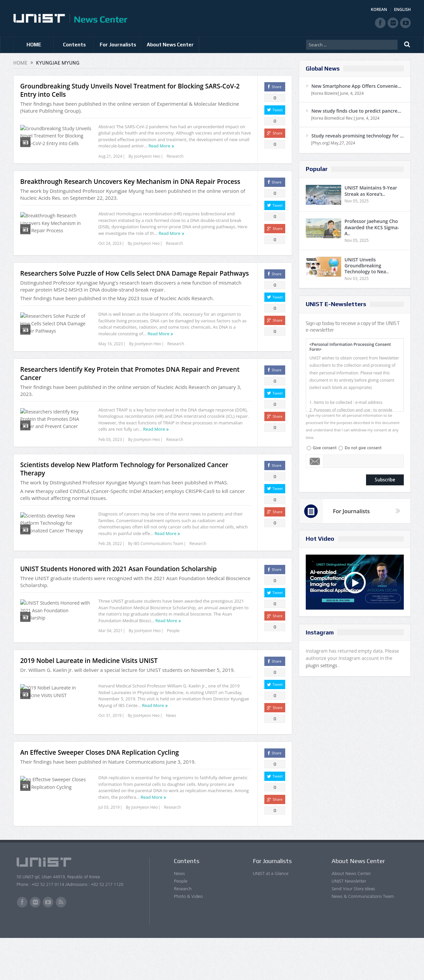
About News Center (170, 45)
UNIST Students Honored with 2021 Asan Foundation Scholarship (118, 607)
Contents (74, 45)
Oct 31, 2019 (110, 758)
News (171, 758)
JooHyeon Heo (147, 156)
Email (315, 461)
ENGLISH (402, 9)
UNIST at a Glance (271, 915)
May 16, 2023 (111, 356)
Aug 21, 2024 (110, 156)
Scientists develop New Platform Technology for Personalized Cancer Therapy (124, 498)
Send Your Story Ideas (353, 930)
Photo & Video (188, 938)
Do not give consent (363, 448)
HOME (34, 45)
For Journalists (118, 45)
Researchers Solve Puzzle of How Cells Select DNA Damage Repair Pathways (134, 286)
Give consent (325, 448)
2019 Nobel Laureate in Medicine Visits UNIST (89, 703)
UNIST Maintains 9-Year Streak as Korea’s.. (371, 191)
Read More (159, 146)
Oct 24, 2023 (110, 252)
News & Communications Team (363, 938)
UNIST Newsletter (349, 923)
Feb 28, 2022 (110, 573)
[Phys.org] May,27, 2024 (333, 143)
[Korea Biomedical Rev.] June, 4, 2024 (345, 118)
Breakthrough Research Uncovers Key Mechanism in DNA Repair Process (130, 190)
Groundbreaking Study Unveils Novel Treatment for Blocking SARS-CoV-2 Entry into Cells (130, 90)
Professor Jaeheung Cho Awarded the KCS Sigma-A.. (372, 227)
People (173, 669)
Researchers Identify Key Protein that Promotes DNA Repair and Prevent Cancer (130, 394)
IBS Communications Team (158, 573)
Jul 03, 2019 (109, 849)
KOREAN (379, 9)
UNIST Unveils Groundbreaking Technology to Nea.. (367, 266)
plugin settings (322, 665)
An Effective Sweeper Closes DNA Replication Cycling (100, 794)
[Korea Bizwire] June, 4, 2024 (337, 93)
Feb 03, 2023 (110, 460)
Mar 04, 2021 (110, 669)
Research (175, 156)
